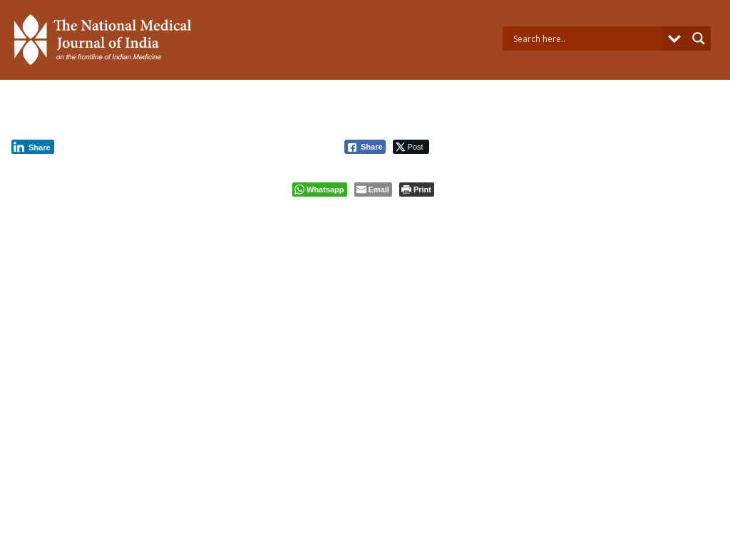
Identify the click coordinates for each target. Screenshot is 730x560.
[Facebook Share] (365, 147)
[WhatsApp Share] (320, 190)
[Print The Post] (417, 190)
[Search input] (586, 38)
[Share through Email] (373, 190)
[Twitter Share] (411, 147)
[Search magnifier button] (699, 38)
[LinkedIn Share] (33, 147)
